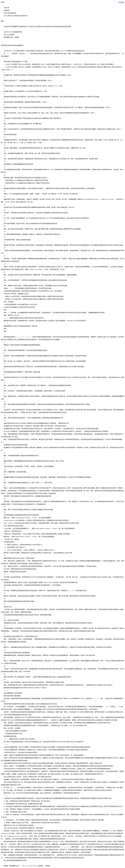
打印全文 (121, 2)
